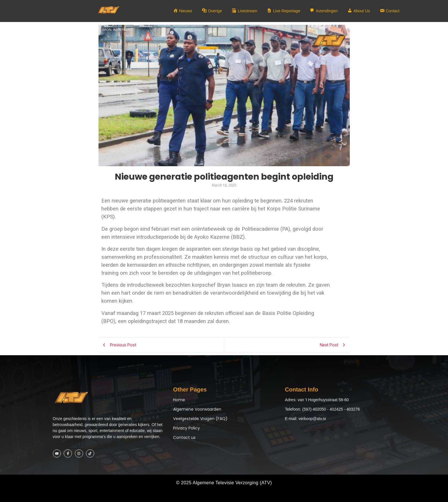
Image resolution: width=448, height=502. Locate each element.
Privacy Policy (186, 428)
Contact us (184, 437)
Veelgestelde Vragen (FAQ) (200, 419)
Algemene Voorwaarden (197, 409)
